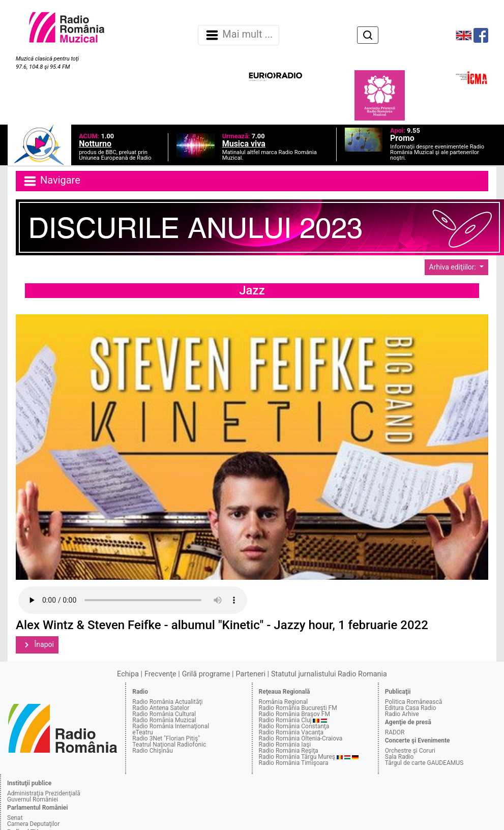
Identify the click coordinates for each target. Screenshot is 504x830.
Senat (15, 818)
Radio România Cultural (164, 714)
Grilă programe (206, 674)
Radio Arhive (402, 714)
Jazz (252, 290)
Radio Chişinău (153, 751)
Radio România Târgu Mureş (297, 757)
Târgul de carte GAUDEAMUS (424, 763)
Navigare (51, 181)
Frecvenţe (160, 674)
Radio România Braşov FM (294, 714)
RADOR (395, 732)
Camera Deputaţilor (33, 824)
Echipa (128, 674)
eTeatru (142, 732)
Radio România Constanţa (294, 726)
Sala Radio (399, 757)
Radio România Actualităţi (167, 702)
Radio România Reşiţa (289, 751)
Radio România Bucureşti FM (298, 708)
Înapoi (37, 645)
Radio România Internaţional (171, 726)
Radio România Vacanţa (291, 732)
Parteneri (251, 674)
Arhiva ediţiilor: (454, 267)
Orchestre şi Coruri (410, 751)
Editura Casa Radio (411, 708)
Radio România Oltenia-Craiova (301, 738)
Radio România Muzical (164, 720)
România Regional (284, 702)
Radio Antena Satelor (161, 708)
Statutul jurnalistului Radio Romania (329, 674)
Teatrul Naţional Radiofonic (169, 745)
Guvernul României (33, 799)
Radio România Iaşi (285, 745)
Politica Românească (414, 702)
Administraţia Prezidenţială (44, 793)
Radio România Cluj (285, 720)
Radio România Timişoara (294, 763)
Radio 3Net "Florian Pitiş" (166, 738)
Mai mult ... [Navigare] (239, 35)
